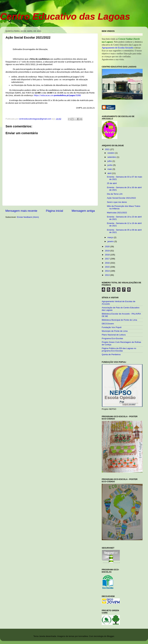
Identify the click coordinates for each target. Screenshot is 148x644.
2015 (108, 267)
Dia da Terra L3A (115, 194)
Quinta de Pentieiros (111, 354)
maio (110, 169)
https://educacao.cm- (57, 95)
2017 (108, 259)
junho (110, 165)
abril (110, 173)
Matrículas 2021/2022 (117, 213)
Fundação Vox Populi (112, 327)
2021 (108, 149)
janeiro (111, 241)
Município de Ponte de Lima (115, 331)
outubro (111, 153)
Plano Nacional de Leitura (114, 335)
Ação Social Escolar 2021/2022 (121, 198)
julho (110, 161)
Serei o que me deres (117, 202)
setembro (112, 157)
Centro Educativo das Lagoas (65, 16)
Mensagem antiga (83, 211)
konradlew (83, 636)
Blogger (111, 636)
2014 (108, 271)
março (111, 237)
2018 (108, 255)
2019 (108, 251)
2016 (108, 263)
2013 (108, 275)
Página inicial (54, 211)
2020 (108, 247)
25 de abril (112, 183)
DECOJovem (108, 324)
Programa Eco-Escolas (112, 338)
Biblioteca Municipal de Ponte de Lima (119, 320)
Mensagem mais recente (21, 211)
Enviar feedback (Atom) (28, 217)
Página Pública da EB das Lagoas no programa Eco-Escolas (119, 350)
